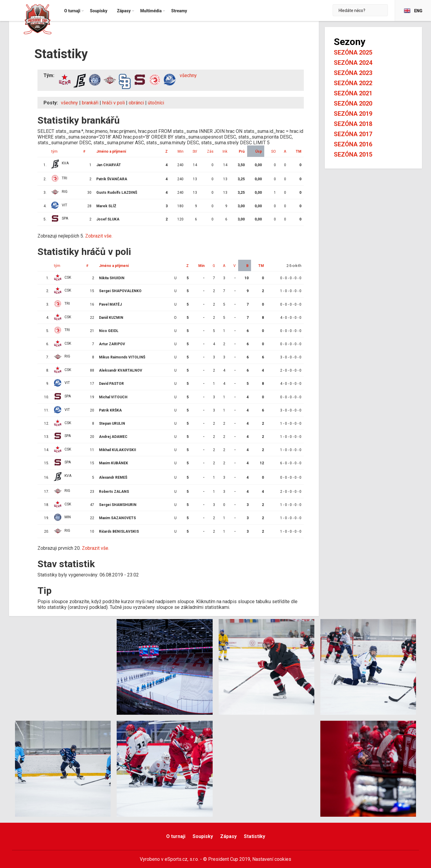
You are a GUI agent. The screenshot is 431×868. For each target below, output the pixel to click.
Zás (210, 151)
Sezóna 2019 (353, 114)
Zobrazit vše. (99, 236)
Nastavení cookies (272, 859)
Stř (195, 151)
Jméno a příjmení (111, 151)
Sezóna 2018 (353, 124)
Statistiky (254, 836)
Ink (225, 151)
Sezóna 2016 (353, 144)
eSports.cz (176, 859)
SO (274, 151)
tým (54, 151)
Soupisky (203, 836)
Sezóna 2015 (353, 154)
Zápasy (228, 836)
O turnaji (176, 836)
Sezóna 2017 (353, 134)
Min (181, 151)
